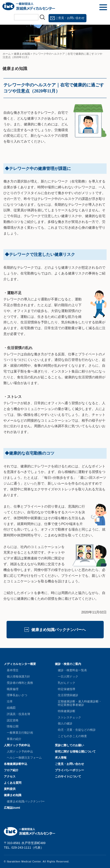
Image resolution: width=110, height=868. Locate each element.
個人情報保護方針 (18, 677)
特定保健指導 (67, 689)
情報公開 (13, 726)
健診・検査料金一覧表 (72, 670)
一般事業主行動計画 (20, 733)
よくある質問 (13, 783)
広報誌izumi (12, 808)
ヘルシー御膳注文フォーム (24, 758)
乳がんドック (67, 683)
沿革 (10, 701)
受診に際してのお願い (69, 745)
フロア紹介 (11, 770)
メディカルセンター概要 (20, 664)
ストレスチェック (69, 717)
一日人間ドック (68, 677)
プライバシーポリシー (69, 770)
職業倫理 (13, 689)
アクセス (10, 777)
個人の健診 (65, 723)
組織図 (11, 708)
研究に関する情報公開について (75, 752)
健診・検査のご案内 (68, 664)
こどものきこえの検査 (72, 736)
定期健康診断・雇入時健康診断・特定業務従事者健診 (80, 703)
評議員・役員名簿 (18, 714)
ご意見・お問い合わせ (70, 18)
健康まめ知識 (13, 795)
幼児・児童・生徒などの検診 (77, 730)
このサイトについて (68, 777)
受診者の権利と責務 (20, 683)
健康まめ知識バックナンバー (26, 801)
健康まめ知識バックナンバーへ (59, 630)
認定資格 (13, 720)
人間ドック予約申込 (17, 745)
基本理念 (13, 670)
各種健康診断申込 (16, 764)
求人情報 (61, 758)
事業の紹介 (14, 739)
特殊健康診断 (67, 711)
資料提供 (10, 789)
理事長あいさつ (17, 695)
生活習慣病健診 (68, 695)
